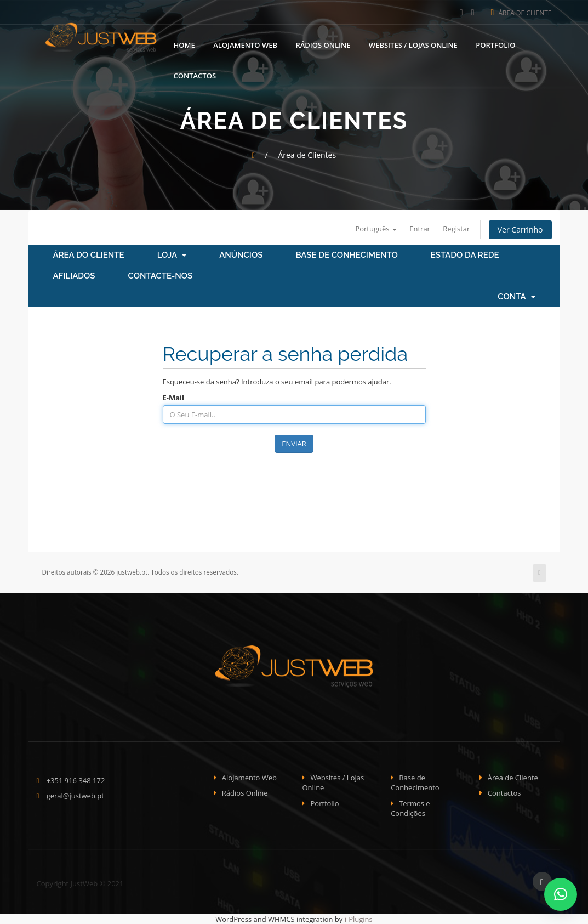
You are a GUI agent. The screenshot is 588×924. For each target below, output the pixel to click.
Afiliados (74, 276)
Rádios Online (323, 44)
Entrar (420, 229)
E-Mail (174, 398)
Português (376, 229)
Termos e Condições (410, 809)
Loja (172, 255)
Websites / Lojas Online (413, 44)
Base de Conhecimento (346, 255)
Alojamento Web (245, 44)
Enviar (294, 444)
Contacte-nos (161, 276)
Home (184, 44)
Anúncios (241, 255)
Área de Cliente (521, 13)
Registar (456, 229)
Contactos (195, 75)
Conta (516, 297)
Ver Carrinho (520, 229)
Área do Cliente (89, 255)
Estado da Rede (465, 255)
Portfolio (495, 44)
